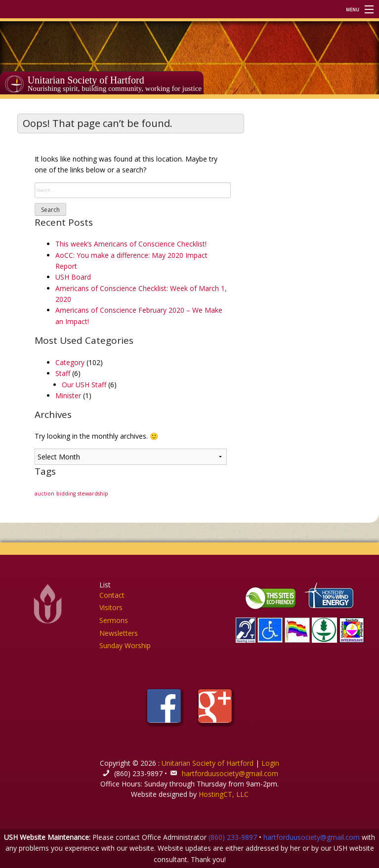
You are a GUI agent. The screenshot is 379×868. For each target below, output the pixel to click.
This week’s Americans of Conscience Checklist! (131, 244)
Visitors (111, 607)
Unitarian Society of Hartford (86, 80)
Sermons (114, 620)
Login (270, 763)
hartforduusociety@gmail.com (230, 773)
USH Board (73, 277)
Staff (63, 373)
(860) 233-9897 (233, 837)
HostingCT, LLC (224, 794)
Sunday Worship (125, 645)
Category (70, 362)
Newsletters (119, 633)
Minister (68, 395)
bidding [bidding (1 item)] (66, 494)
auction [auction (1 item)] (44, 494)
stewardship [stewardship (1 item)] (93, 494)
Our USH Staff (84, 385)
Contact (112, 595)
